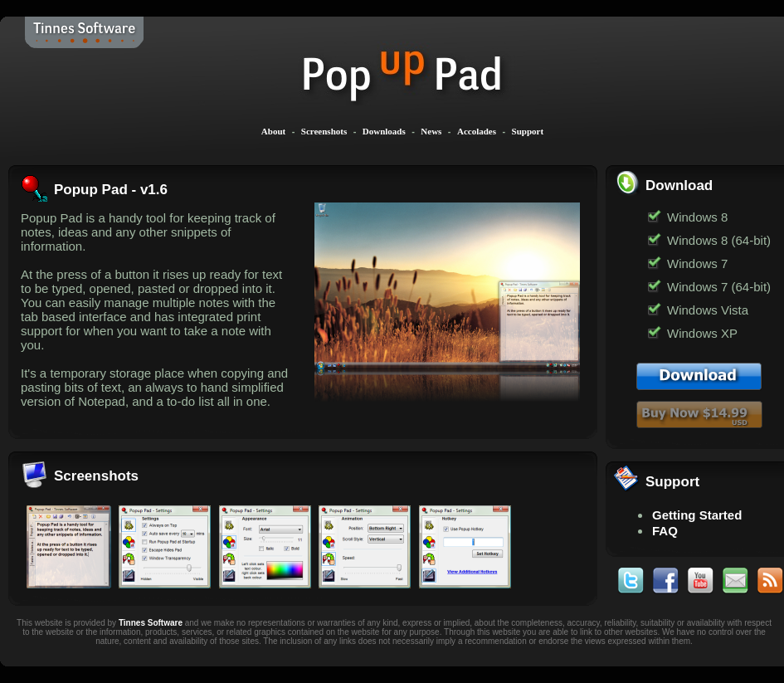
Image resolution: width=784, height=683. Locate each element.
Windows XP (702, 333)
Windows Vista (708, 310)
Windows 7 (697, 263)
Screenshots (324, 131)
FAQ (665, 531)
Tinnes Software (151, 623)
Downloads (384, 131)
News (431, 131)
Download (679, 185)
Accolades (477, 131)
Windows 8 (697, 217)
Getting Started (697, 515)
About (273, 131)
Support (528, 131)
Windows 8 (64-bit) (719, 240)
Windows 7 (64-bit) (719, 287)
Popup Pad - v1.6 (111, 190)
